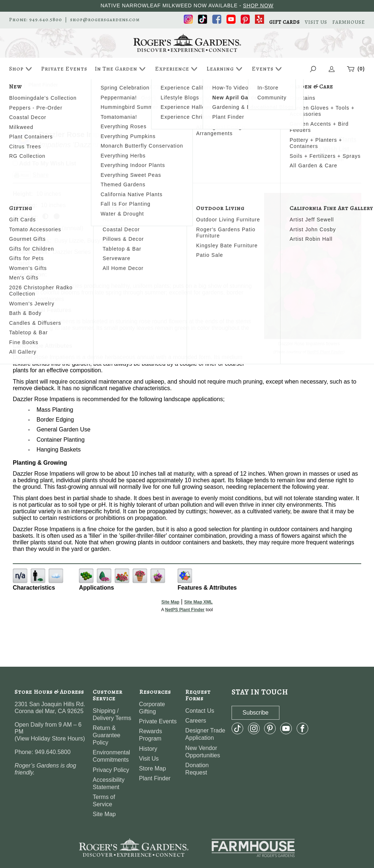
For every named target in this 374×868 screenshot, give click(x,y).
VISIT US (316, 22)
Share (41, 175)
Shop (21, 69)
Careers (196, 721)
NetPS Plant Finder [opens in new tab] (185, 610)
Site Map (170, 602)
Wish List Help (324, 158)
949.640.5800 (46, 20)
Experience (177, 69)
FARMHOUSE (349, 22)
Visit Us (149, 759)
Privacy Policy (111, 770)
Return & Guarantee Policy (107, 735)
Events (268, 69)
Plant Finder (155, 778)
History (148, 749)
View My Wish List (324, 149)
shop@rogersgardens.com (105, 20)
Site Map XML (198, 602)
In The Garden (121, 69)
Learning (225, 69)
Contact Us (200, 711)
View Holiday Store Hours (50, 738)
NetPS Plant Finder (325, 352)
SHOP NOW (258, 5)
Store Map (153, 768)
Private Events (64, 69)
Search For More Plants (324, 139)
